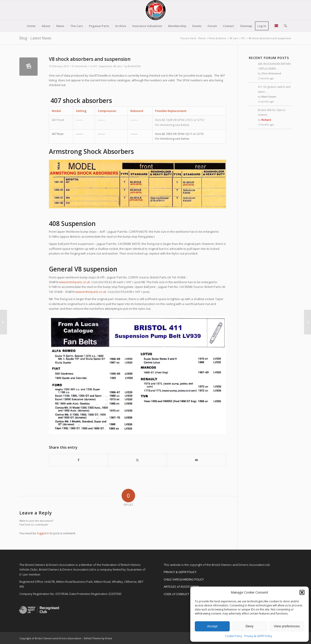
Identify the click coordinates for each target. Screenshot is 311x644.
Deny (249, 626)
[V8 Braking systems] (3, 322)
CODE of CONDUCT (176, 594)
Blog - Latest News (35, 38)
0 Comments (80, 66)
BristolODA (134, 66)
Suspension (105, 66)
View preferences (287, 626)
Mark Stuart (269, 97)
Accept (212, 626)
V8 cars (117, 66)
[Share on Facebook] (79, 460)
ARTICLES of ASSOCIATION (181, 587)
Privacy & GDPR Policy (258, 636)
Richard (266, 120)
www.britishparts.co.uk (75, 282)
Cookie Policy (234, 636)
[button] (302, 592)
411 (95, 66)
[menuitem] (31, 26)
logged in (43, 533)
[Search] (284, 26)
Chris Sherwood (271, 73)
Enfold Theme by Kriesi (98, 638)
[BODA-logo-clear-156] (156, 10)
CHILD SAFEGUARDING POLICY (184, 579)
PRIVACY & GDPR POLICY (180, 572)
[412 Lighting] (308, 322)
